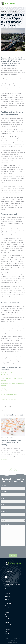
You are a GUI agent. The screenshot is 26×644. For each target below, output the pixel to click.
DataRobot (8, 612)
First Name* (4, 489)
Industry (3, 521)
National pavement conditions (9, 398)
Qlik (6, 606)
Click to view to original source (9, 403)
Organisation (4, 515)
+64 (6, 572)
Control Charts (9, 608)
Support (7, 589)
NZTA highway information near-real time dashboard (12, 394)
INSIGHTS (8, 623)
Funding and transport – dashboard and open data (12, 383)
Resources (8, 631)
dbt (6, 614)
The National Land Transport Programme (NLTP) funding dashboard (12, 377)
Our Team (8, 597)
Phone (3, 502)
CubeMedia (16, 642)
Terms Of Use (13, 640)
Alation (7, 618)
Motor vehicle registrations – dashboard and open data (13, 388)
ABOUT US (8, 594)
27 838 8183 (10, 572)
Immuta (7, 616)
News (7, 627)
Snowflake (8, 610)
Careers (7, 599)
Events (7, 633)
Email (3, 509)
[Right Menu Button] (24, 3)
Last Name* (4, 495)
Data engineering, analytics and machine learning (13, 585)
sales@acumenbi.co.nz (11, 574)
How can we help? (5, 528)
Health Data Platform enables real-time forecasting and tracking (12, 446)
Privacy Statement (20, 639)
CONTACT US (8, 569)
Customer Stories (9, 625)
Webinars (8, 629)
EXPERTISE (8, 582)
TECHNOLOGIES (9, 604)
